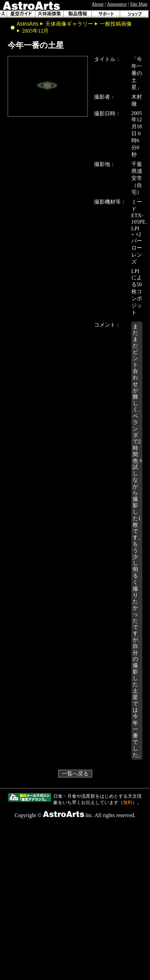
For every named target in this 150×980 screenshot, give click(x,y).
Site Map (139, 4)
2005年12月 (35, 31)
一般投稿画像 (116, 24)
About (97, 4)
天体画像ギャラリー (69, 24)
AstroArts (28, 24)
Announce (117, 4)
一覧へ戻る (75, 774)
